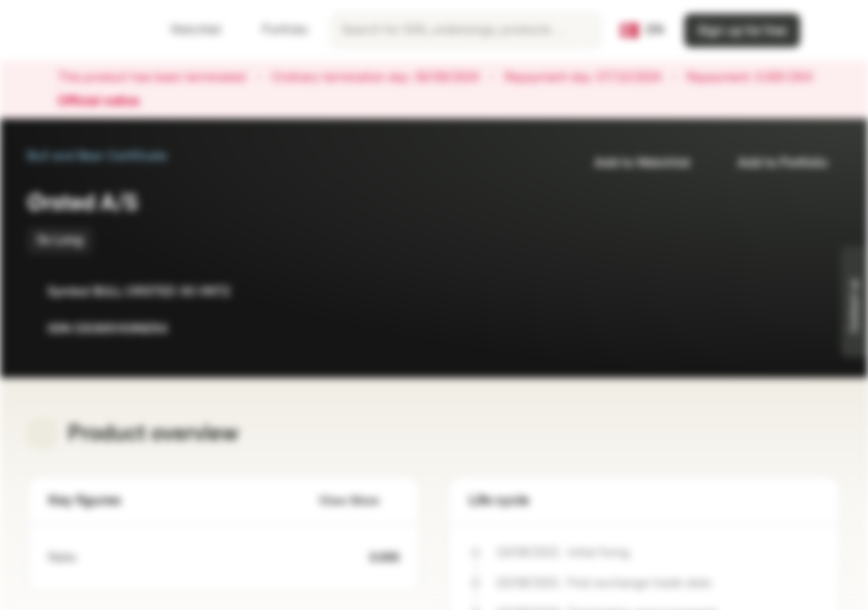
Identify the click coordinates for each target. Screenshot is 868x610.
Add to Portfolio (772, 163)
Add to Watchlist (632, 163)
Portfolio (275, 30)
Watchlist (186, 30)
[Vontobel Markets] (73, 30)
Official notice (107, 102)
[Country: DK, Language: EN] (642, 30)
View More (359, 501)
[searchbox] (466, 30)
